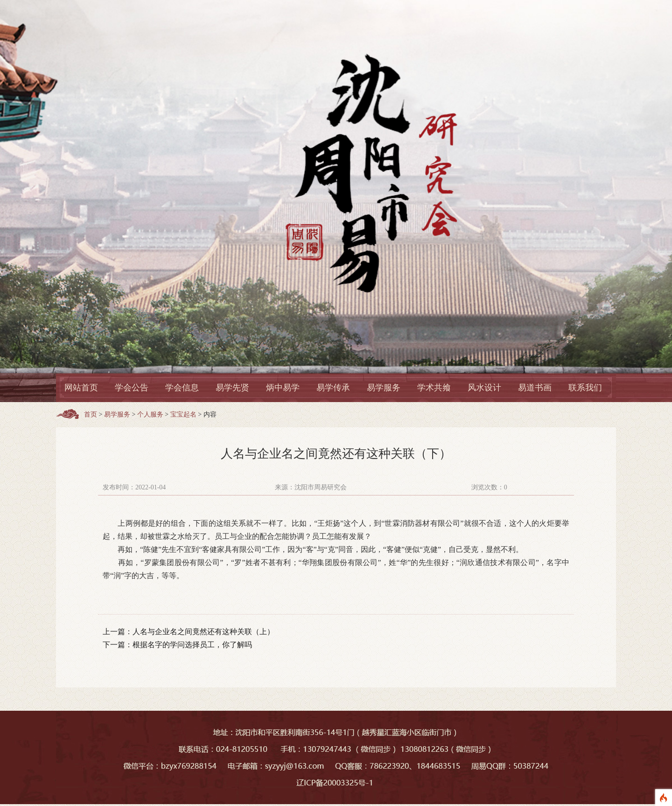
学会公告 (132, 388)
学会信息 (182, 388)
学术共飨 (434, 388)
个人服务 (150, 414)
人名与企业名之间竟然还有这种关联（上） (203, 632)
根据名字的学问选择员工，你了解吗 (192, 645)
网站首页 (81, 388)
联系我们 (585, 388)
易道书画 (535, 388)
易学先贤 (232, 388)
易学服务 (384, 388)
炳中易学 (283, 388)
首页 (91, 414)
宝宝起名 (183, 414)
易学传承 (333, 388)
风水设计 (484, 388)
